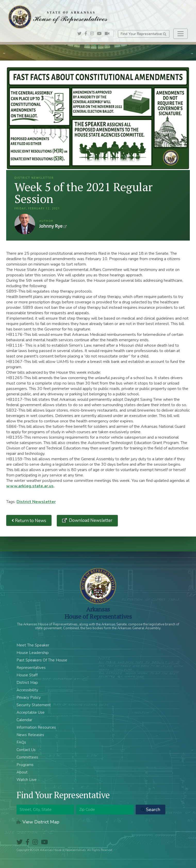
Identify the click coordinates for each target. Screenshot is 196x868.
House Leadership (33, 653)
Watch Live (27, 780)
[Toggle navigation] (181, 34)
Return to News (29, 520)
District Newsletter (36, 502)
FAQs (21, 742)
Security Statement (34, 705)
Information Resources (36, 727)
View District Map (38, 822)
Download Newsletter (90, 520)
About (22, 772)
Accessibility (27, 690)
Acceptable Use (31, 712)
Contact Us (26, 750)
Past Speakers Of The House (42, 660)
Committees (27, 757)
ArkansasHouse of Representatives (98, 613)
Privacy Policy (29, 697)
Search (150, 810)
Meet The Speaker (33, 645)
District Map (27, 683)
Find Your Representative (144, 34)
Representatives (31, 668)
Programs (25, 765)
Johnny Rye (25, 224)
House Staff (27, 675)
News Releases (30, 735)
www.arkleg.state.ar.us (30, 486)
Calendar (24, 720)
